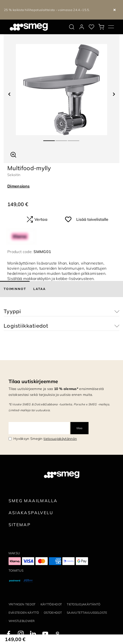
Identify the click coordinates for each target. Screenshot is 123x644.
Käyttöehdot (51, 604)
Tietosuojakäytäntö (84, 604)
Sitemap (20, 525)
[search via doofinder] (72, 27)
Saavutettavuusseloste (87, 613)
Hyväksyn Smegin (45, 439)
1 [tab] (49, 139)
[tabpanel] (61, 90)
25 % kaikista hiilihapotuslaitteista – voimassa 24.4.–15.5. (47, 10)
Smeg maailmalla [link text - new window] (33, 501)
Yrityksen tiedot (22, 604)
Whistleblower (22, 621)
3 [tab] (74, 139)
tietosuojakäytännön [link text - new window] (60, 439)
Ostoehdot (53, 613)
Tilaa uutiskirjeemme (33, 381)
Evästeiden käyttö (24, 613)
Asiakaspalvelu (31, 513)
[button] (13, 154)
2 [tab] (62, 139)
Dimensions (18, 186)
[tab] (15, 289)
